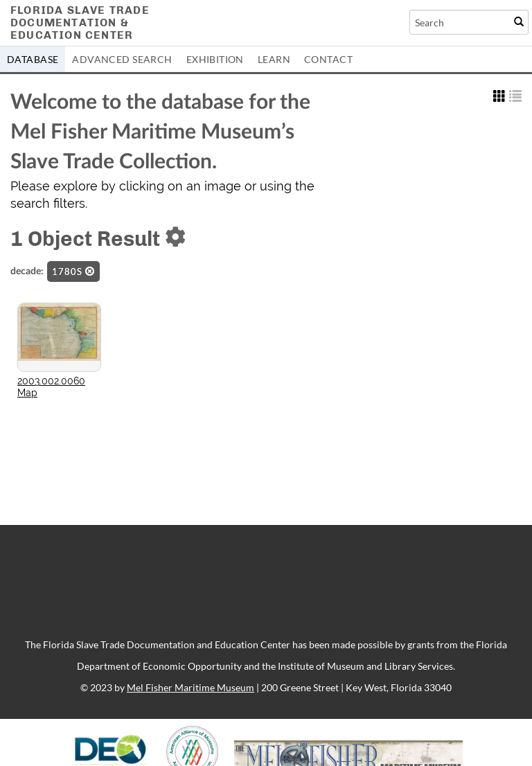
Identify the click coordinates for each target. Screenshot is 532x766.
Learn (274, 59)
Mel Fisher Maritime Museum (190, 687)
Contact (328, 59)
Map (27, 393)
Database (33, 59)
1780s (73, 271)
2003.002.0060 (51, 381)
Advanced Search (122, 59)
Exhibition (215, 59)
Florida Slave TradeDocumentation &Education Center (80, 23)
